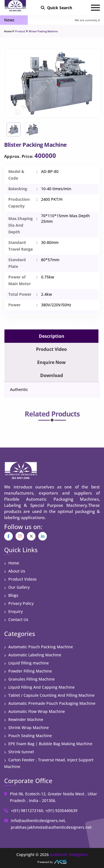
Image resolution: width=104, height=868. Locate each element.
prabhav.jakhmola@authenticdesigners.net (51, 827)
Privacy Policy (19, 603)
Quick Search (56, 8)
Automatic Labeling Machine (33, 655)
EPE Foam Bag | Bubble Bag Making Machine (48, 744)
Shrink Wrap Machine (26, 728)
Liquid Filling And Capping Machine (39, 687)
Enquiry (13, 611)
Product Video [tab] (51, 349)
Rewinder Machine (24, 719)
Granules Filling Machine (29, 679)
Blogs (11, 595)
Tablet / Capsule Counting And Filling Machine (49, 695)
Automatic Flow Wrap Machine (35, 711)
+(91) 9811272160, (27, 810)
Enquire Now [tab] (51, 362)
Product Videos (20, 579)
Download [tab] (52, 375)
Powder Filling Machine (28, 671)
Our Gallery (17, 587)
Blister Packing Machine (43, 31)
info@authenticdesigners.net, (38, 821)
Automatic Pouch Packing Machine (39, 647)
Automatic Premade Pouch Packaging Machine (50, 703)
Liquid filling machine (26, 663)
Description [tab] (52, 336)
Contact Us (16, 619)
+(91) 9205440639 (61, 810)
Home (8, 31)
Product (20, 31)
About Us (15, 571)
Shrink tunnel (19, 752)
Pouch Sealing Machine (28, 736)
